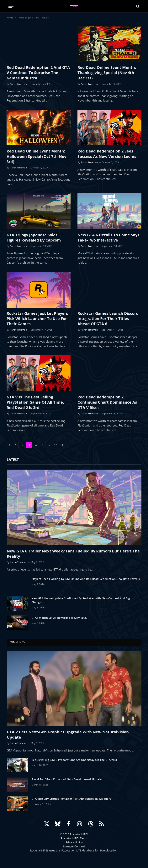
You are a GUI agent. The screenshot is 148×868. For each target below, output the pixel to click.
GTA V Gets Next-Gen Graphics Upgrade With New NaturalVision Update (68, 735)
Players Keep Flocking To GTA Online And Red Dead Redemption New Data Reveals (86, 579)
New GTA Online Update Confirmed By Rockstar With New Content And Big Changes (81, 600)
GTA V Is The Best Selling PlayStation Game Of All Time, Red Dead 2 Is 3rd (35, 402)
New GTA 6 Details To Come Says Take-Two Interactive (108, 237)
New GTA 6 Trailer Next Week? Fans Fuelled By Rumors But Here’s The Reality (73, 554)
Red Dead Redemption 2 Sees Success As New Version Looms (107, 154)
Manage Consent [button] (74, 846)
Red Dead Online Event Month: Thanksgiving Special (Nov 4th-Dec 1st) (107, 73)
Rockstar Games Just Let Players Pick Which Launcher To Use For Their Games (37, 319)
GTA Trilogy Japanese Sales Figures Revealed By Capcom (34, 237)
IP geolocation (108, 850)
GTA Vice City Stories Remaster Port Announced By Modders (71, 799)
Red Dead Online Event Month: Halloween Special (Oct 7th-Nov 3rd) (36, 156)
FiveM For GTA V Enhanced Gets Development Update (66, 779)
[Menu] (11, 6)
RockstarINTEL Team (74, 838)
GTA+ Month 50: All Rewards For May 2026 (59, 618)
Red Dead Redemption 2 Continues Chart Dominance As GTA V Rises (107, 402)
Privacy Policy (74, 842)
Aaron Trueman (18, 84)
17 (55, 445)
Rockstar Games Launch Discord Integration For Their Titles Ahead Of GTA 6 (108, 319)
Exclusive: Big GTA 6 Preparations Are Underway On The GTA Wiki (74, 760)
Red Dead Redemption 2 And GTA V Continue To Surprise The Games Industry (38, 73)
